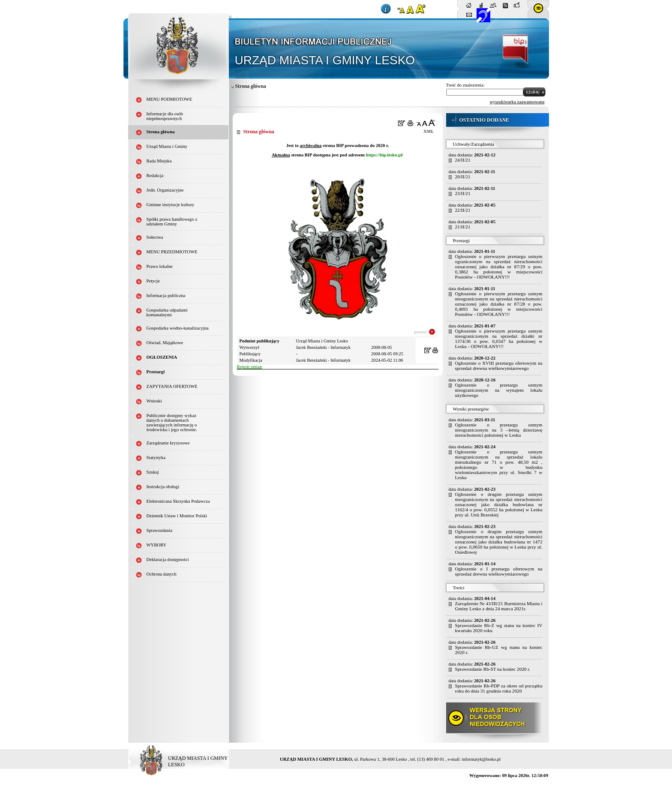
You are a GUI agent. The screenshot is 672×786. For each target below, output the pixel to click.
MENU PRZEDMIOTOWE (172, 252)
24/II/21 (463, 160)
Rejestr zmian (250, 367)
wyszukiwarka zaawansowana (517, 102)
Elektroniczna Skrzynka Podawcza (178, 501)
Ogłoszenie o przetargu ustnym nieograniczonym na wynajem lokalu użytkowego (499, 390)
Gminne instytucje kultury (171, 205)
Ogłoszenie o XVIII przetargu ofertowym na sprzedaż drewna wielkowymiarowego (499, 366)
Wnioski (154, 401)
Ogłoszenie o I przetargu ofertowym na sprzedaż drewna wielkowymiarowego (499, 571)
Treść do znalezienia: (465, 85)
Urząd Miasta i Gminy (167, 146)
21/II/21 (463, 227)
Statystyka (156, 457)
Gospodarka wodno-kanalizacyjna (178, 328)
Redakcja (155, 175)
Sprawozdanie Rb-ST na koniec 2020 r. (493, 669)
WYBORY (157, 545)
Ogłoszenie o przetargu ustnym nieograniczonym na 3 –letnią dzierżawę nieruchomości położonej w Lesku (499, 430)
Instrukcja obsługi (163, 487)
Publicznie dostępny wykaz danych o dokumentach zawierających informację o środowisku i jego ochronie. (172, 423)
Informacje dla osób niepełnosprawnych (165, 116)
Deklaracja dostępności (168, 559)
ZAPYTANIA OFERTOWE (172, 386)
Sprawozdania (159, 530)
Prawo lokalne (160, 266)
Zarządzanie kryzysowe (168, 443)
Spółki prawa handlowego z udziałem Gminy (172, 222)
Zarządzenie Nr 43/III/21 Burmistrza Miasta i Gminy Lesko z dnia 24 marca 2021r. (499, 606)
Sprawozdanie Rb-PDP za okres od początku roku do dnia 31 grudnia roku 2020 (499, 688)
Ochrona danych (162, 574)
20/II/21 (463, 177)
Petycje (153, 281)
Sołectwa (155, 237)
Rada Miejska (159, 161)
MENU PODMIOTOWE (169, 99)
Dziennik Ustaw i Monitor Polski (177, 516)
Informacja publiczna (166, 295)
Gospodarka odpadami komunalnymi (167, 312)
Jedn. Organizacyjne (165, 190)
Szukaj (153, 472)
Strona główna (161, 132)
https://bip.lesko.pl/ (384, 155)
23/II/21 (463, 193)
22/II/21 (463, 210)
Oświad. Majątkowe (165, 343)
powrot (420, 332)
